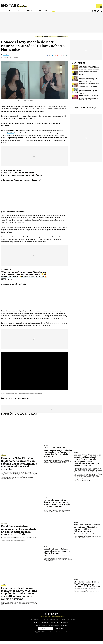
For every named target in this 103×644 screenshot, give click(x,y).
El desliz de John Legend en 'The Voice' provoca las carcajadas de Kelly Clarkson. (87, 587)
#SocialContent (28, 280)
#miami (25, 176)
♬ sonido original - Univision (14, 287)
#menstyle (24, 178)
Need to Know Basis (82, 110)
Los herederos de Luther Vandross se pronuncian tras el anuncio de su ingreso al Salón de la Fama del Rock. (58, 506)
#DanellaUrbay (39, 275)
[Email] (63, 58)
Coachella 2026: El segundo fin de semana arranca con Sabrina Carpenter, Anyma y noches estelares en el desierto (89, 70)
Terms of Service (54, 625)
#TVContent (6, 282)
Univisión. (11, 136)
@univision (6, 272)
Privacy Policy (65, 625)
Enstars (14, 5)
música (15, 109)
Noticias (4, 12)
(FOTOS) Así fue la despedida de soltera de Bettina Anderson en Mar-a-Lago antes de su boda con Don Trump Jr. (89, 88)
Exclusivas (16, 12)
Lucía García (6, 58)
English (70, 12)
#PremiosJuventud (10, 280)
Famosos (28, 12)
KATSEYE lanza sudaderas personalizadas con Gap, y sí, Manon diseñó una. (57, 554)
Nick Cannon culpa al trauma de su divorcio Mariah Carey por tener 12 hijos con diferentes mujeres (87, 531)
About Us (36, 625)
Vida (62, 12)
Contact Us (44, 625)
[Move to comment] (66, 58)
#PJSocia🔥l (41, 280)
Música (53, 12)
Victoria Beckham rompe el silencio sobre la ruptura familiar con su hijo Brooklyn (88, 76)
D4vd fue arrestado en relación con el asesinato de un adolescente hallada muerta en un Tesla (19, 533)
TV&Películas (41, 12)
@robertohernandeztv (11, 173)
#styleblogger (36, 178)
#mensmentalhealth (10, 178)
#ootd (31, 176)
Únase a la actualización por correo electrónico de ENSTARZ (52, 628)
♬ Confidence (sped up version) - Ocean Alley (22, 183)
